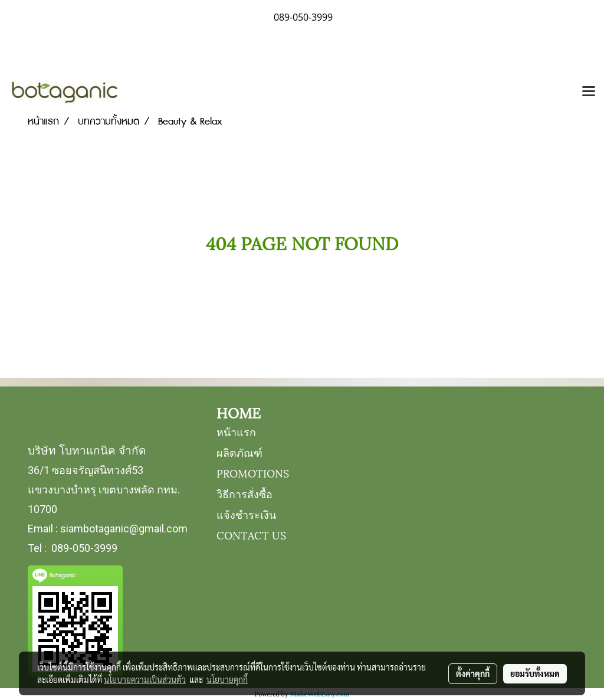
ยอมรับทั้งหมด (535, 673)
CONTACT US (251, 534)
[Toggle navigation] (589, 92)
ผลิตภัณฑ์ (239, 452)
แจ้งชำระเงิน (246, 514)
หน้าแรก (236, 431)
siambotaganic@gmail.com (124, 529)
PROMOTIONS (253, 472)
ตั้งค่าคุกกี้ (473, 673)
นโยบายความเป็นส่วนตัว (145, 679)
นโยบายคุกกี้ (227, 679)
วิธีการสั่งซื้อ (244, 493)
